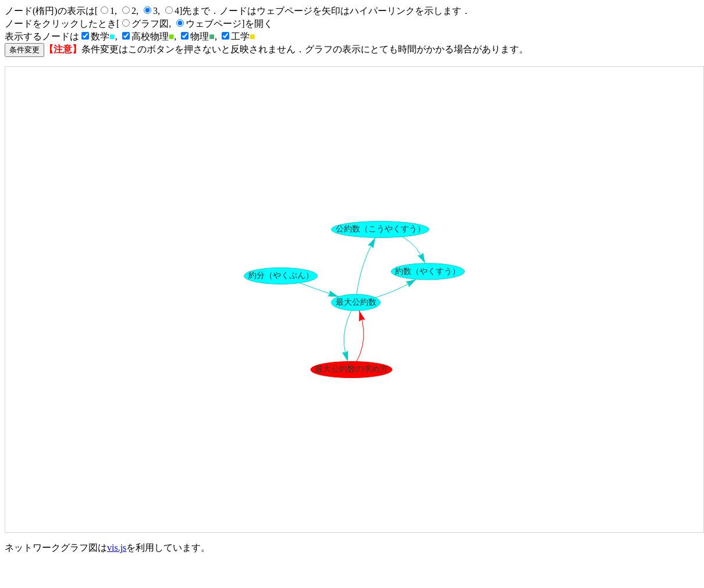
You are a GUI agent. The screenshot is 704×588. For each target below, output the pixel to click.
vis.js (117, 548)
